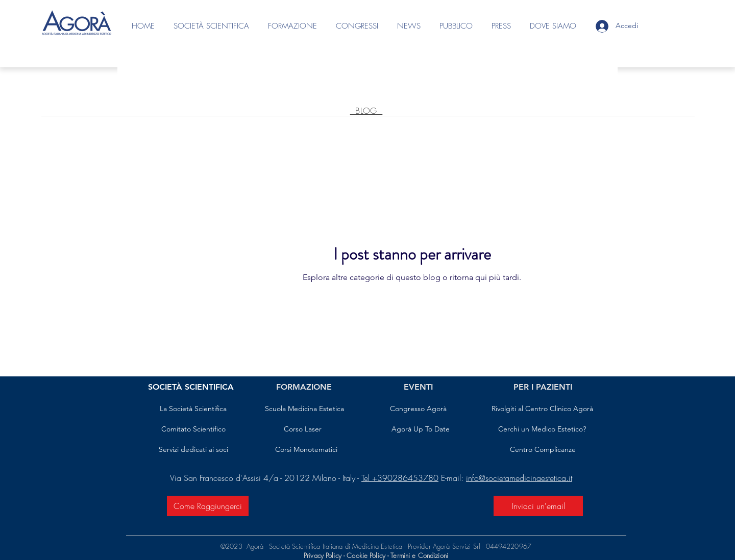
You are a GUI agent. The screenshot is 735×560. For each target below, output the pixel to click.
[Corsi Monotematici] (306, 450)
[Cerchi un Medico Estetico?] (542, 429)
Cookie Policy (367, 555)
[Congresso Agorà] (418, 409)
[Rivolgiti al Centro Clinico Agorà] (542, 409)
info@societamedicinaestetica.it (519, 478)
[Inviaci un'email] (538, 506)
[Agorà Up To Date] (421, 429)
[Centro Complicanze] (543, 450)
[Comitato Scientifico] (193, 429)
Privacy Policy (323, 555)
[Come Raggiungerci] (208, 506)
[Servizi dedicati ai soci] (193, 450)
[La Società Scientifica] (193, 409)
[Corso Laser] (303, 429)
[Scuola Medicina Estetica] (304, 409)
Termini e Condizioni (419, 555)
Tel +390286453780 (400, 478)
